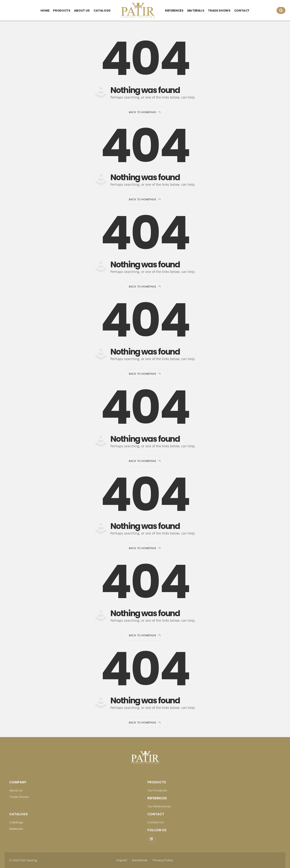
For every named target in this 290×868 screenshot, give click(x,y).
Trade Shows (19, 797)
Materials (16, 829)
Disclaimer (140, 860)
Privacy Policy (163, 860)
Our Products (157, 790)
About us (16, 790)
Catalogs (16, 822)
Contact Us (156, 822)
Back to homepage (145, 112)
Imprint (122, 860)
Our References (159, 806)
